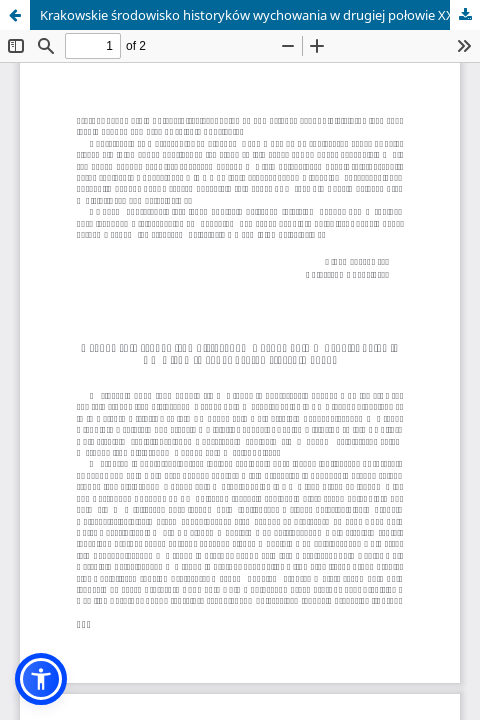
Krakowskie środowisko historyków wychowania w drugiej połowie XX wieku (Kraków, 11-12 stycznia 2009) (260, 15)
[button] (41, 679)
